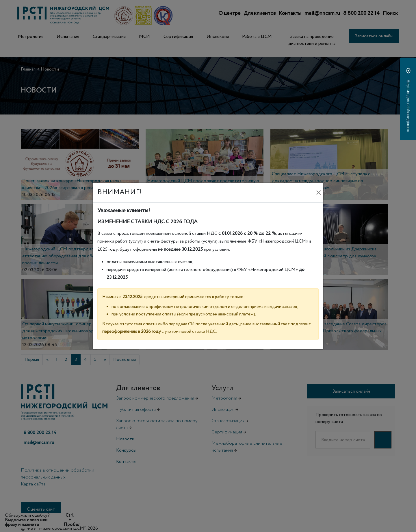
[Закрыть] (319, 193)
